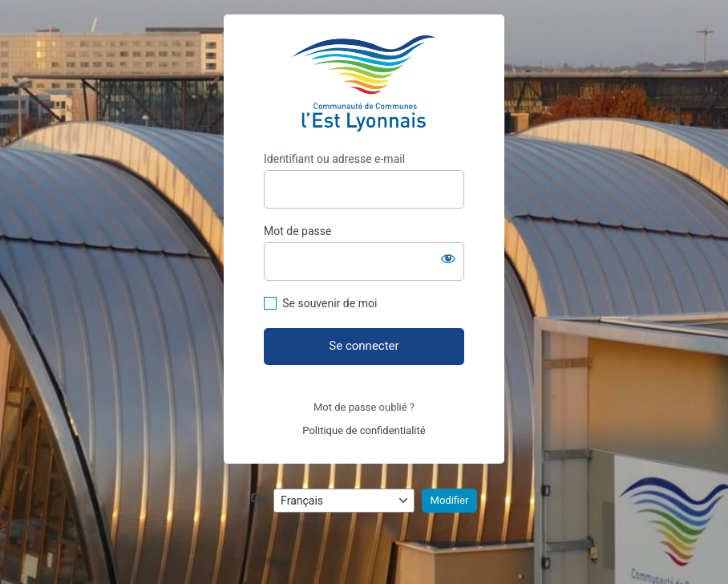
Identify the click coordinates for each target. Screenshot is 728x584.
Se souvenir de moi (330, 303)
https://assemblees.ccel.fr (364, 83)
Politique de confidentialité (364, 430)
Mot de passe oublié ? (364, 407)
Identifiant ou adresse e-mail (334, 159)
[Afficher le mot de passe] (448, 258)
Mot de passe (297, 231)
